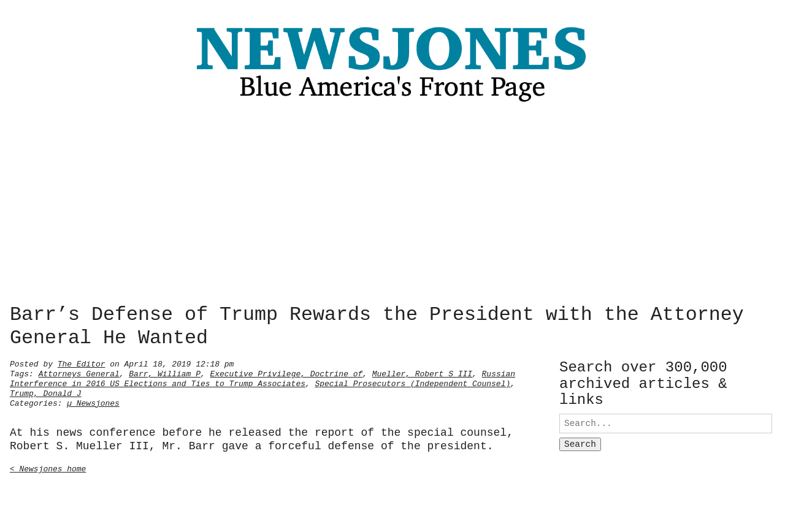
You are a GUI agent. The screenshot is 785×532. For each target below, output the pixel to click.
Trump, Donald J (46, 392)
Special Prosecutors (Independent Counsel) (412, 382)
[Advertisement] (392, 207)
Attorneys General (79, 373)
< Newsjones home (48, 468)
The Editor (82, 363)
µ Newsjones (93, 402)
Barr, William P (165, 373)
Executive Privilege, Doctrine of (286, 373)
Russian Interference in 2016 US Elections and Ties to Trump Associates (262, 378)
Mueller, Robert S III (422, 373)
